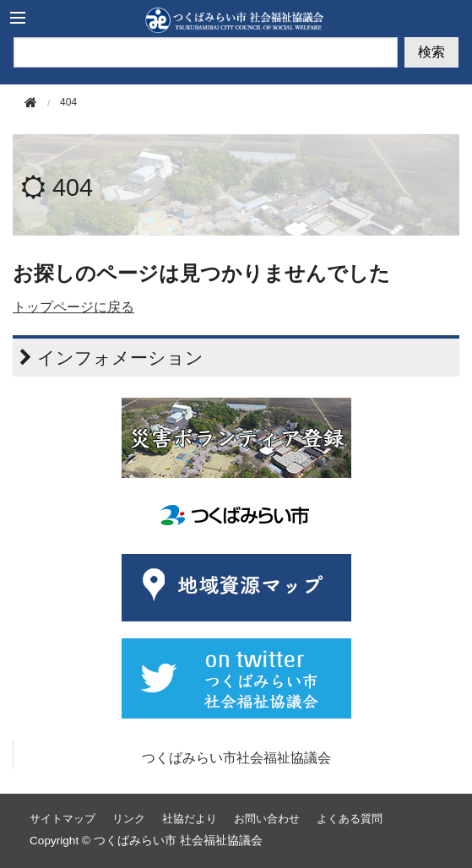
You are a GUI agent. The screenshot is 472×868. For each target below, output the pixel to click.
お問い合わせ (267, 819)
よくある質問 (350, 819)
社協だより (190, 819)
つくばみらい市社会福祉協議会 (236, 758)
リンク (129, 819)
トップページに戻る (73, 307)
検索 (431, 52)
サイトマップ (62, 819)
